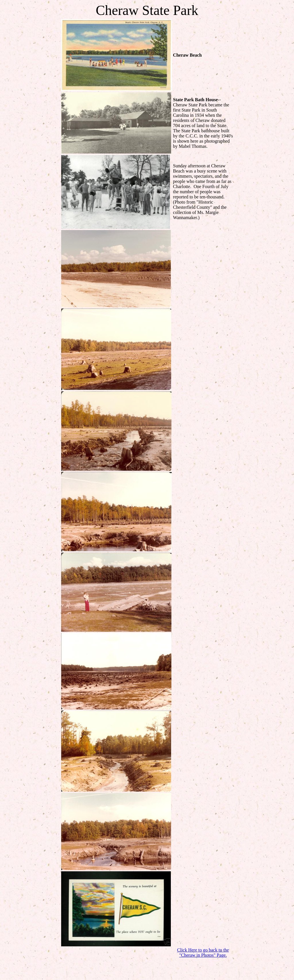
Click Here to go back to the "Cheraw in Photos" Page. (203, 953)
